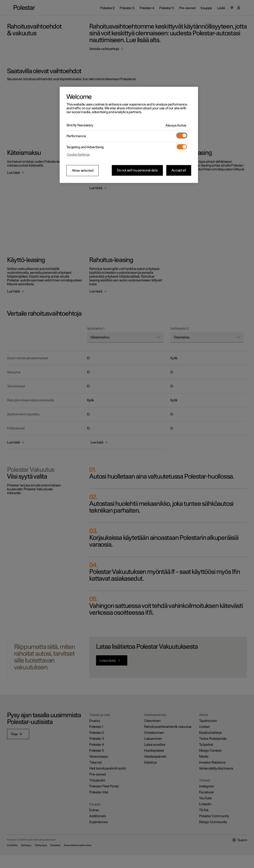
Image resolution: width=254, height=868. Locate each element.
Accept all (179, 170)
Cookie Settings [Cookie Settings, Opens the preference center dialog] (78, 155)
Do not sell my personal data (137, 170)
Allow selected (83, 171)
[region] (129, 135)
